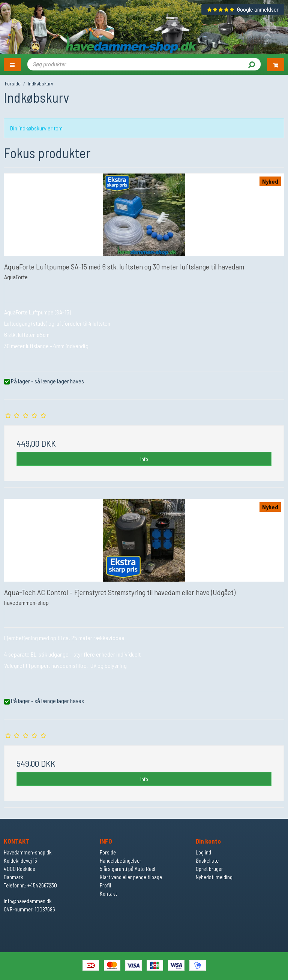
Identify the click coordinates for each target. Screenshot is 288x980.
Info (144, 459)
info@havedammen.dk (28, 901)
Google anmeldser (243, 9)
